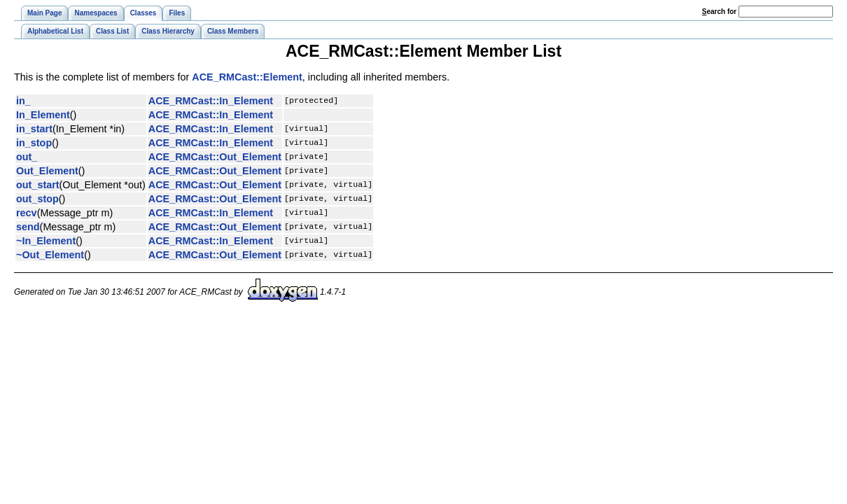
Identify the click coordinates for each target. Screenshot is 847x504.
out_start (38, 185)
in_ (23, 101)
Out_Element (47, 171)
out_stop (37, 199)
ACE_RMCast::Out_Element (215, 157)
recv (27, 213)
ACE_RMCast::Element (247, 77)
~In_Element (46, 241)
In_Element (43, 115)
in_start (34, 129)
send (28, 227)
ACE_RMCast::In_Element (211, 101)
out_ (27, 157)
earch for (719, 12)
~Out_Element (50, 255)
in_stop (34, 143)
